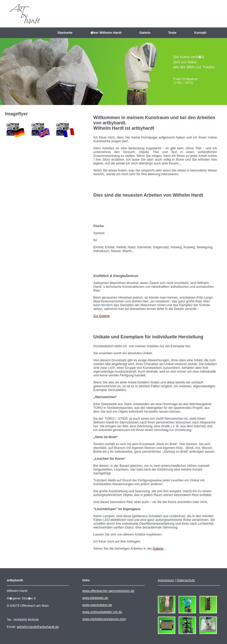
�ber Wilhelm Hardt (108, 33)
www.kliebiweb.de (95, 598)
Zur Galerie (102, 316)
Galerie (147, 33)
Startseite (67, 33)
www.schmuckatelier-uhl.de (102, 612)
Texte (174, 33)
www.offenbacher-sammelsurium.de (108, 591)
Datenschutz (186, 580)
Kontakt (202, 33)
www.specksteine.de (97, 605)
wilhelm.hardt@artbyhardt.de (38, 627)
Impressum (166, 580)
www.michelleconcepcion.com (104, 619)
